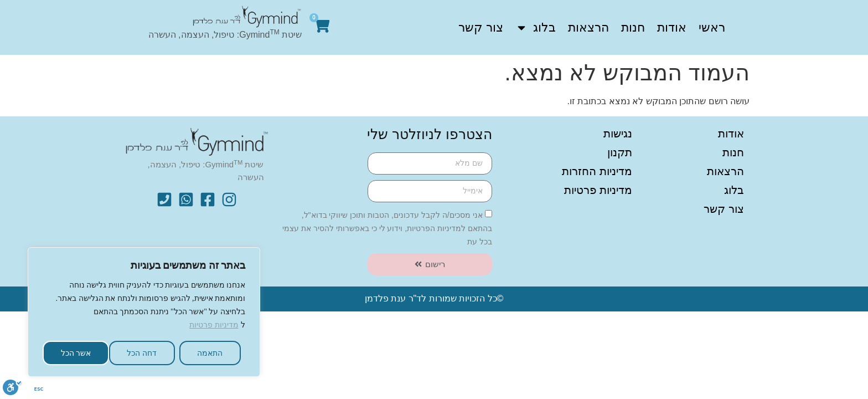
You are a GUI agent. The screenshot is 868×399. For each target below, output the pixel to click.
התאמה (210, 353)
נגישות (618, 134)
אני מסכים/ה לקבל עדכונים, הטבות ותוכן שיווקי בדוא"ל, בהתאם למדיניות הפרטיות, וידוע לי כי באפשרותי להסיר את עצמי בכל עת (387, 228)
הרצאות (588, 27)
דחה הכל (142, 353)
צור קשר (481, 27)
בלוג (536, 28)
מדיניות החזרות (597, 171)
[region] (144, 309)
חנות (633, 27)
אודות (672, 27)
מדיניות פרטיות (214, 325)
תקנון (620, 152)
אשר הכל (76, 353)
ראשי (712, 27)
